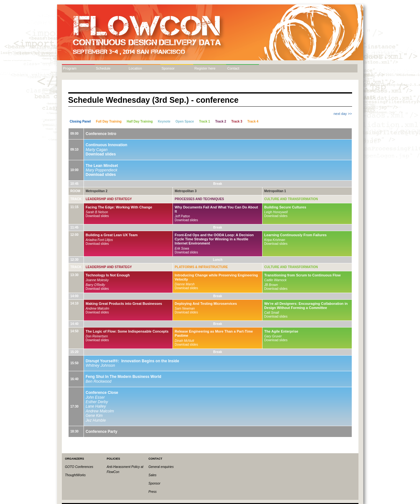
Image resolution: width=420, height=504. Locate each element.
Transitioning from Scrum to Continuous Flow (303, 275)
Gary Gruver (273, 336)
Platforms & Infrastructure (201, 267)
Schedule (103, 68)
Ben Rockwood (99, 381)
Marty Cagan (97, 150)
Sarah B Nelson (97, 212)
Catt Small (272, 313)
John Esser (95, 397)
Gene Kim (94, 416)
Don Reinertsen (97, 336)
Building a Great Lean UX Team (112, 235)
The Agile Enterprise (281, 331)
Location (136, 68)
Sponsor (168, 68)
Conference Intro (101, 134)
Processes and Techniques (199, 199)
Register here (205, 68)
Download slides (101, 154)
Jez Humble (96, 420)
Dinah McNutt (184, 341)
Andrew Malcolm (98, 308)
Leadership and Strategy (109, 199)
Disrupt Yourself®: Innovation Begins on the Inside (133, 361)
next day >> (343, 114)
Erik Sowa (182, 248)
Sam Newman (185, 308)
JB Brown (271, 285)
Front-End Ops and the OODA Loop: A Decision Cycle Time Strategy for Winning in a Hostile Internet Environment (214, 239)
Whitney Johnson (100, 365)
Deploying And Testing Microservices (206, 304)
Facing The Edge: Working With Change (119, 207)
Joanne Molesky (97, 280)
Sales (153, 475)
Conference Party (102, 432)
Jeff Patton (182, 216)
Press (153, 492)
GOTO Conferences (79, 467)
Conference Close (102, 393)
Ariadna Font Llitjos (99, 240)
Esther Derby (97, 402)
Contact (233, 68)
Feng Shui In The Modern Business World (124, 377)
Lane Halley (96, 406)
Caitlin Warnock (276, 280)
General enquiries (161, 467)
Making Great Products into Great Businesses (124, 304)
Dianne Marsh (185, 284)
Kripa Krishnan (275, 240)
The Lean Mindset (102, 166)
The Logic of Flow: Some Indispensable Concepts (127, 331)
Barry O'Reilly (96, 285)
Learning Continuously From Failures (296, 235)
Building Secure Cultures (285, 207)
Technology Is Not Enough (108, 275)
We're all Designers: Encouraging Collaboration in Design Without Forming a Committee (306, 306)
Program (70, 68)
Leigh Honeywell (276, 212)
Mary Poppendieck (102, 170)
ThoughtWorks (75, 475)
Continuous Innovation (107, 145)
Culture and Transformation (291, 199)
